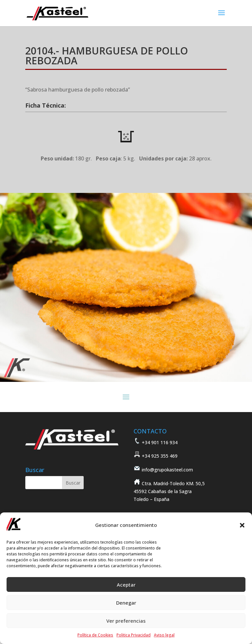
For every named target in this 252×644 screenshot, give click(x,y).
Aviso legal (164, 635)
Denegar (126, 603)
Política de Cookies (95, 635)
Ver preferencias (126, 621)
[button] (242, 525)
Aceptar (126, 585)
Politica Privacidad (134, 635)
